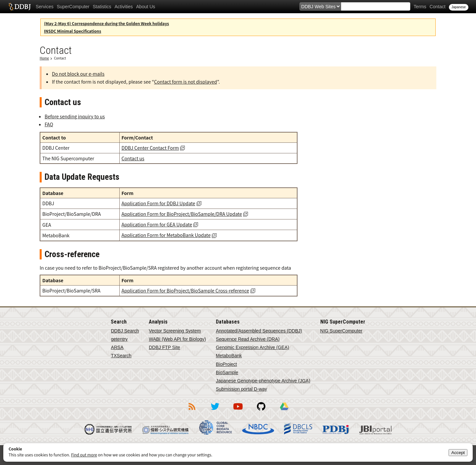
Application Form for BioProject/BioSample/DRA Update (182, 214)
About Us (146, 7)
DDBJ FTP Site (164, 347)
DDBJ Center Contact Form (150, 148)
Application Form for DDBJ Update (159, 203)
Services (45, 7)
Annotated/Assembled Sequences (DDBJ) (259, 331)
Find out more (84, 455)
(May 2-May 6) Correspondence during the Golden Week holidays (106, 23)
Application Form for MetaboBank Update (166, 235)
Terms (420, 7)
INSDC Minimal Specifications (73, 31)
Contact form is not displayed (185, 82)
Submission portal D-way (241, 389)
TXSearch (121, 356)
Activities (124, 7)
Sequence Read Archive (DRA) (248, 339)
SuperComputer (73, 7)
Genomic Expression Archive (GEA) (253, 347)
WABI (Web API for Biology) (177, 339)
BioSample (227, 372)
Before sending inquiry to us (75, 116)
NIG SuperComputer (341, 331)
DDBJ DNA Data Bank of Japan (20, 7)
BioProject (226, 364)
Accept (458, 453)
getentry (119, 339)
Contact (437, 7)
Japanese (459, 7)
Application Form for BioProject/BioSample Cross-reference (185, 291)
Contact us (133, 158)
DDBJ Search (125, 331)
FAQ (49, 124)
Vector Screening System (175, 331)
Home (44, 58)
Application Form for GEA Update (157, 224)
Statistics (102, 7)
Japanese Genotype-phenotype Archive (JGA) (263, 381)
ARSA (117, 347)
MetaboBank (229, 356)
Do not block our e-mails (78, 74)
